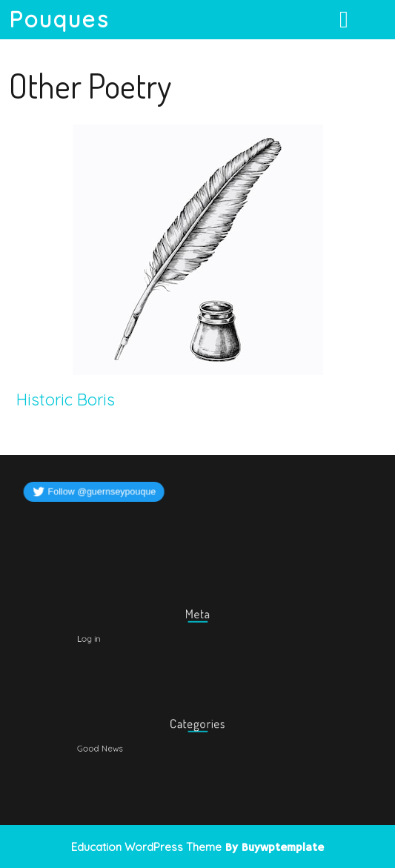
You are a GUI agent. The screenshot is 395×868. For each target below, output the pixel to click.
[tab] (346, 19)
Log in (108, 637)
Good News (117, 747)
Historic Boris (66, 399)
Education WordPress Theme (146, 847)
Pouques (59, 19)
